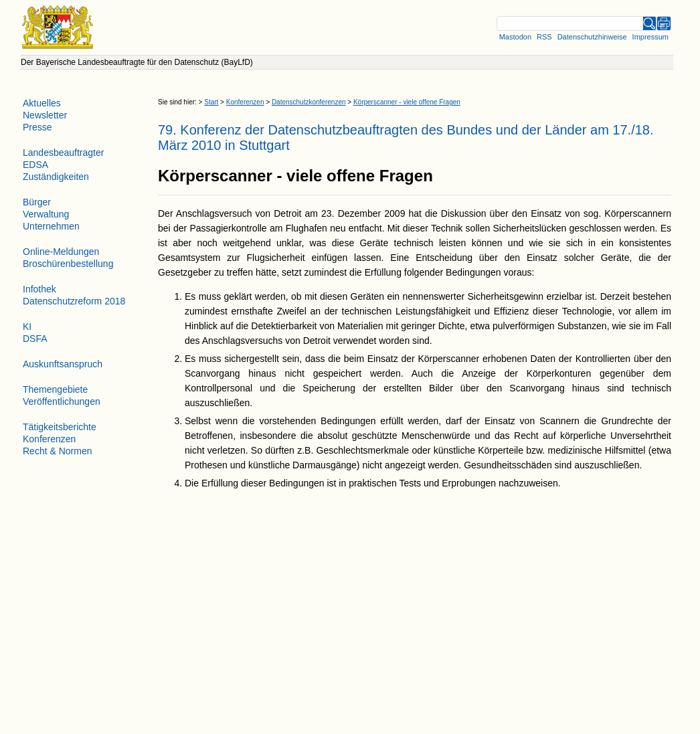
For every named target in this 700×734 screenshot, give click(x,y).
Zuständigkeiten (56, 177)
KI (27, 327)
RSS (544, 37)
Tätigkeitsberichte (60, 427)
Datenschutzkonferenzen (309, 102)
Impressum (650, 37)
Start (211, 102)
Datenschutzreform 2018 (74, 301)
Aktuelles (42, 103)
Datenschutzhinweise (592, 37)
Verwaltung (46, 214)
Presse (37, 127)
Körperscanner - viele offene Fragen (407, 102)
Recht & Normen (57, 451)
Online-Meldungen (61, 252)
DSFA (35, 339)
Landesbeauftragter (63, 153)
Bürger (37, 202)
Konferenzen (245, 102)
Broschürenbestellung (68, 264)
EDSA (35, 165)
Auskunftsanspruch (63, 364)
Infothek (39, 289)
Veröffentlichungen (62, 401)
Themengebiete (55, 389)
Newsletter (45, 115)
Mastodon (515, 37)
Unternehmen (51, 226)
